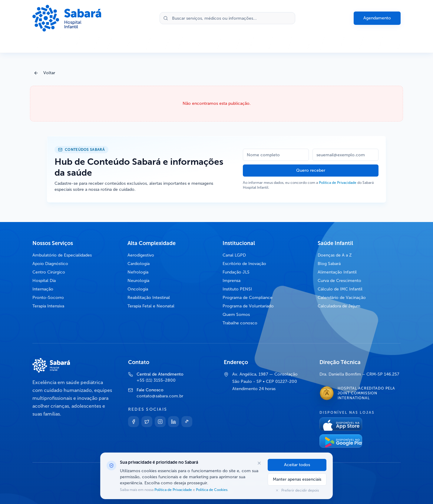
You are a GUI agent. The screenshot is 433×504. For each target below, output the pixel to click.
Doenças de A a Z (335, 255)
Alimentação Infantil (337, 272)
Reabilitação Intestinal (149, 298)
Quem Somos (236, 315)
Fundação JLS (236, 272)
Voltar (44, 73)
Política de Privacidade (338, 183)
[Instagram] (160, 422)
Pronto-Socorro (48, 298)
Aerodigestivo (141, 255)
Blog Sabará (329, 264)
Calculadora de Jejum (339, 306)
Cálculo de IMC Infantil (340, 289)
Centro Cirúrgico (49, 272)
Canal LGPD (234, 255)
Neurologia (138, 281)
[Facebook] (134, 422)
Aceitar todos (297, 465)
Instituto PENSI (237, 289)
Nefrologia (138, 272)
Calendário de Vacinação (342, 298)
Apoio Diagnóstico (50, 264)
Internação (43, 289)
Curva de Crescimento (339, 281)
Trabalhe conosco (240, 323)
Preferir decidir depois (297, 490)
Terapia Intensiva (48, 306)
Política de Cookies (211, 490)
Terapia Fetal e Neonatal (151, 306)
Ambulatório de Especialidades (62, 255)
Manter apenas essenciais (297, 479)
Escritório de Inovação (244, 264)
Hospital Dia (44, 281)
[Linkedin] (174, 422)
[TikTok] (187, 422)
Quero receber (311, 170)
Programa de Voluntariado (248, 306)
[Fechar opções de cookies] (259, 463)
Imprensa (231, 281)
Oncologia (138, 289)
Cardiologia (139, 264)
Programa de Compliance (248, 298)
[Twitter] (147, 422)
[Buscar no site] (227, 18)
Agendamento (377, 18)
